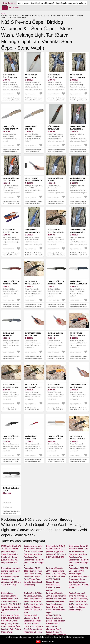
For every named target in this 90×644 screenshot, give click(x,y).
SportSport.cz (9, 3)
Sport (3, 14)
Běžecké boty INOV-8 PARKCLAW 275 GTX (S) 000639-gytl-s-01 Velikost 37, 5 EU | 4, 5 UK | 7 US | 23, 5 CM (56, 552)
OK (38, 642)
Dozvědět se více (48, 642)
